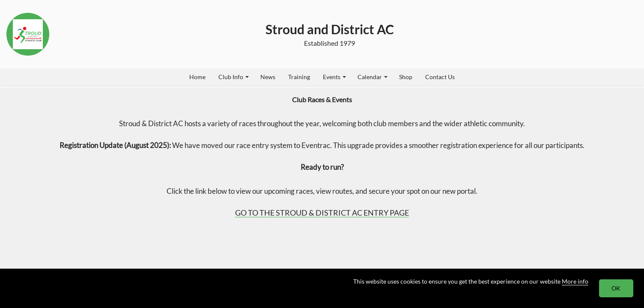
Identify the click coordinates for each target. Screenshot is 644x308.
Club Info (234, 77)
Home (197, 77)
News (268, 77)
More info (575, 281)
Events (334, 77)
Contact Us (440, 77)
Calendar (373, 77)
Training (299, 77)
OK (616, 288)
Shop (406, 77)
